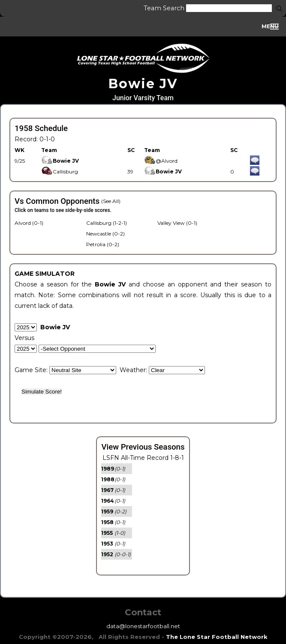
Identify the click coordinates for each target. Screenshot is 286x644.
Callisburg (60, 171)
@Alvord (161, 161)
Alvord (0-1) (29, 223)
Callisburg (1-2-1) (107, 223)
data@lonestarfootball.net (143, 626)
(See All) (111, 201)
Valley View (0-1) (177, 223)
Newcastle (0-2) (105, 234)
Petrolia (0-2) (103, 244)
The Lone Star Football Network (217, 637)
